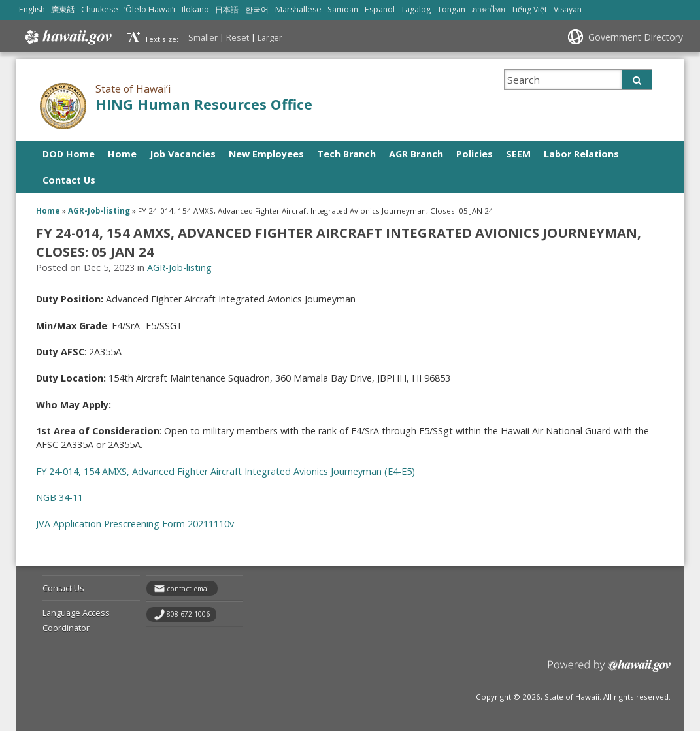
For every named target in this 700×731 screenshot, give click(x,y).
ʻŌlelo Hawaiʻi (150, 9)
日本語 (227, 9)
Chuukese (100, 9)
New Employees (266, 154)
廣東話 (63, 9)
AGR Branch (416, 154)
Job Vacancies (183, 154)
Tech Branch (346, 154)
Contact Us (69, 180)
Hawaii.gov (67, 37)
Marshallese (298, 9)
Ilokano (195, 9)
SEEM (518, 154)
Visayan (568, 9)
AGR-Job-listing (99, 211)
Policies (475, 154)
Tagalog (416, 9)
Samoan (343, 9)
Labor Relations (581, 154)
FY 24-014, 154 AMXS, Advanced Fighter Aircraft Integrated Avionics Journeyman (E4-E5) (225, 471)
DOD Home (69, 154)
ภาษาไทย (489, 9)
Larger (270, 37)
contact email (189, 589)
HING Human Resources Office (204, 104)
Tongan (451, 9)
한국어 (257, 9)
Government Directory (636, 37)
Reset (238, 37)
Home (122, 154)
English (32, 9)
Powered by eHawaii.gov (609, 671)
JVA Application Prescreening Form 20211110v (135, 524)
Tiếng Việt (529, 9)
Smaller (203, 37)
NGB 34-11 (59, 497)
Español (380, 9)
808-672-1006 (188, 614)
